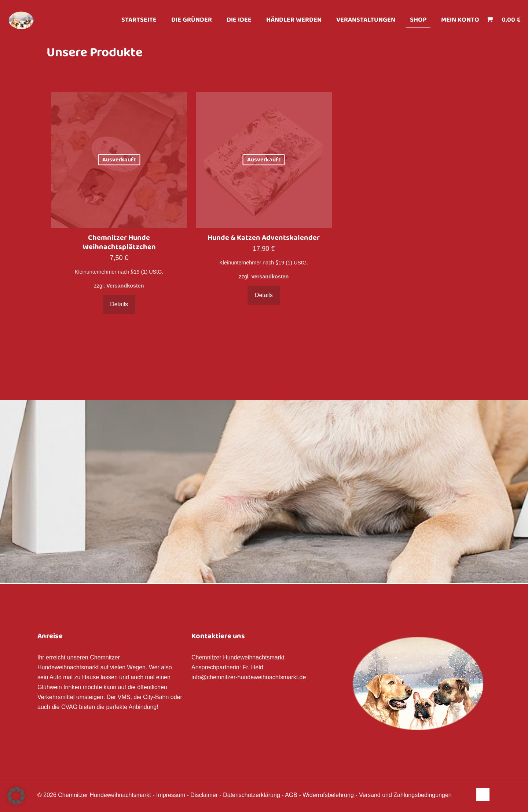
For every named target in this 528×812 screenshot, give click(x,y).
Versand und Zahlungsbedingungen (405, 795)
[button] (16, 796)
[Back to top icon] (483, 794)
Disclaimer (204, 795)
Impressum (171, 795)
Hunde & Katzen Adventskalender (264, 238)
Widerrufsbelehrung (328, 795)
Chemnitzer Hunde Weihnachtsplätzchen (119, 243)
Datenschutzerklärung (252, 795)
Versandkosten (125, 286)
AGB (291, 795)
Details (119, 304)
